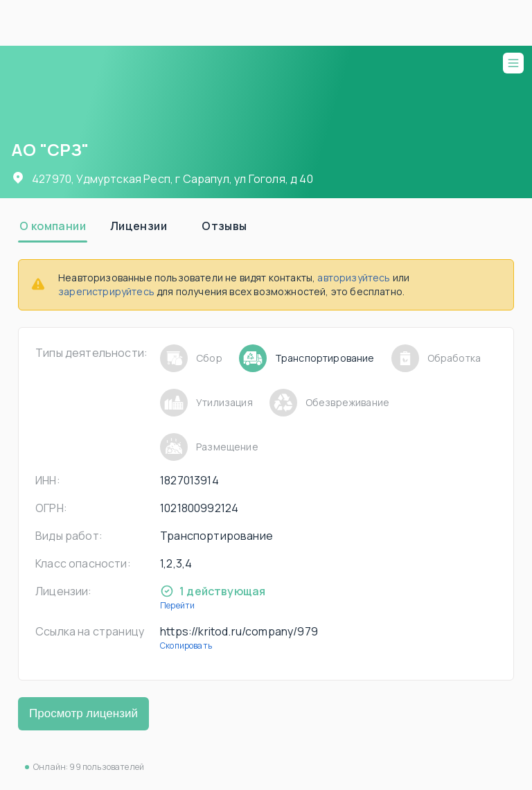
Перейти (177, 605)
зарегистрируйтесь (106, 291)
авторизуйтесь (354, 278)
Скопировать (186, 646)
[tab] (53, 226)
